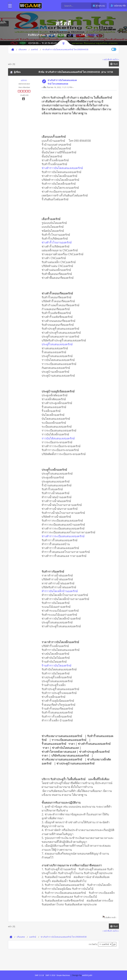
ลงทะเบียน (93, 35)
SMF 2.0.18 (39, 975)
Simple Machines (63, 975)
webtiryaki (87, 975)
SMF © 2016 (50, 975)
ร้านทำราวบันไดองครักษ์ (58, 665)
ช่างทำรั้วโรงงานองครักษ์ (58, 242)
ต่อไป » (116, 59)
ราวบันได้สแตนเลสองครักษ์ (59, 438)
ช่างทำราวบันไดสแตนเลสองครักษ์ (63, 168)
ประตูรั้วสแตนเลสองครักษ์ (58, 344)
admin (24, 80)
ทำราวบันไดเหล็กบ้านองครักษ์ (61, 591)
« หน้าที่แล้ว (108, 59)
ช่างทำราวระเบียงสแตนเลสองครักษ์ (64, 536)
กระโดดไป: (93, 944)
